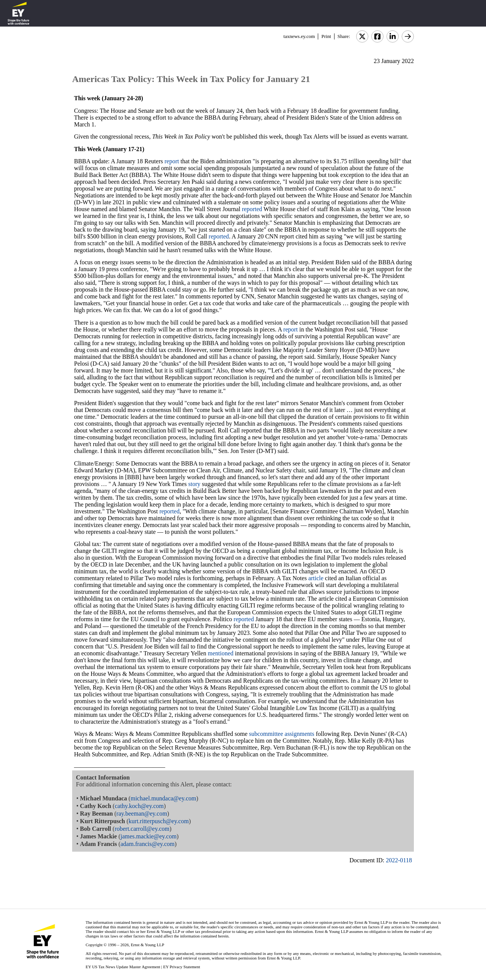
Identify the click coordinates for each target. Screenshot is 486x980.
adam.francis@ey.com (148, 844)
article (316, 578)
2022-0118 (399, 860)
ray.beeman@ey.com (142, 814)
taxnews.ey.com (299, 36)
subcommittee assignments (282, 734)
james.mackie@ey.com (148, 836)
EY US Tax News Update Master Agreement (123, 967)
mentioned (221, 653)
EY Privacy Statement (182, 967)
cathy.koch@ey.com (139, 806)
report (172, 161)
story (194, 484)
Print (326, 36)
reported (252, 209)
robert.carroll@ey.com (142, 829)
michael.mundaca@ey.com (163, 798)
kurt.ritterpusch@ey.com (159, 821)
